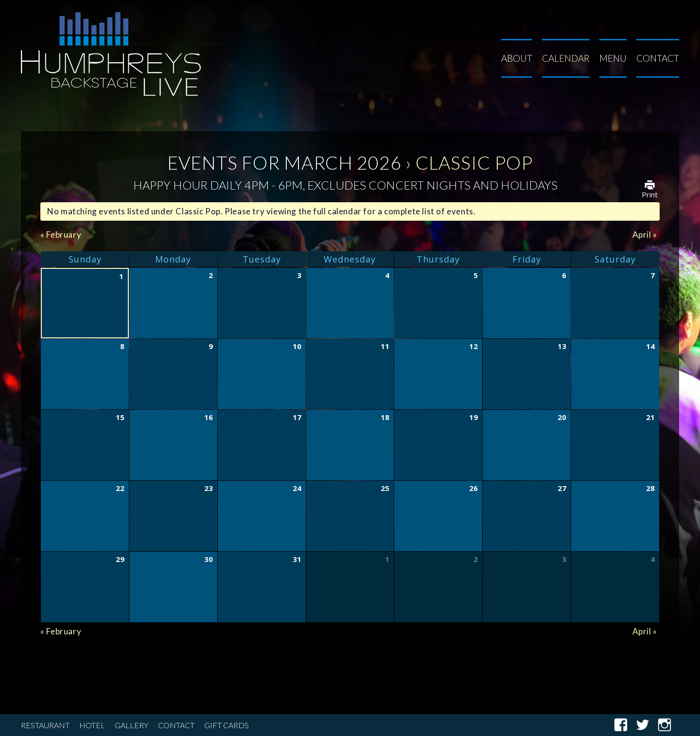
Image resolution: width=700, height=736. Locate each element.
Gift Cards (227, 725)
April (645, 235)
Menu (613, 58)
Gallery (131, 725)
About (517, 58)
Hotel (92, 725)
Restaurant (45, 725)
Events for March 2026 (284, 162)
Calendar (566, 58)
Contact (658, 58)
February (61, 235)
